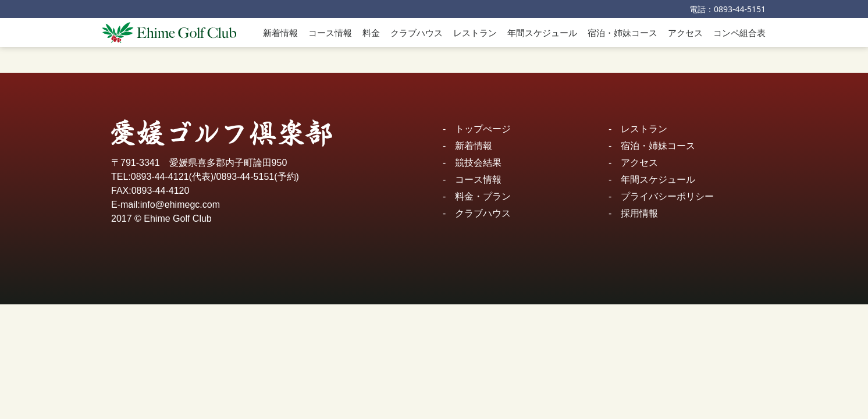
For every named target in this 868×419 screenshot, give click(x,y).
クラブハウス (417, 33)
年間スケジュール (542, 33)
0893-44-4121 (160, 177)
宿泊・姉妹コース (622, 33)
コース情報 (330, 33)
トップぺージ (483, 129)
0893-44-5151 (740, 9)
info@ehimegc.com (180, 205)
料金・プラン (483, 196)
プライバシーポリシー (667, 196)
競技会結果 (478, 163)
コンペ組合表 (739, 33)
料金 (371, 33)
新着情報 (280, 33)
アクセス (685, 33)
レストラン (475, 33)
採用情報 (639, 213)
